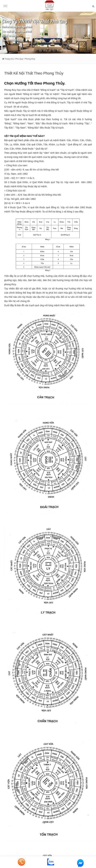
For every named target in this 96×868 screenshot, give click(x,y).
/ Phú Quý (18, 59)
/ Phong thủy (30, 59)
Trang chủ (8, 59)
